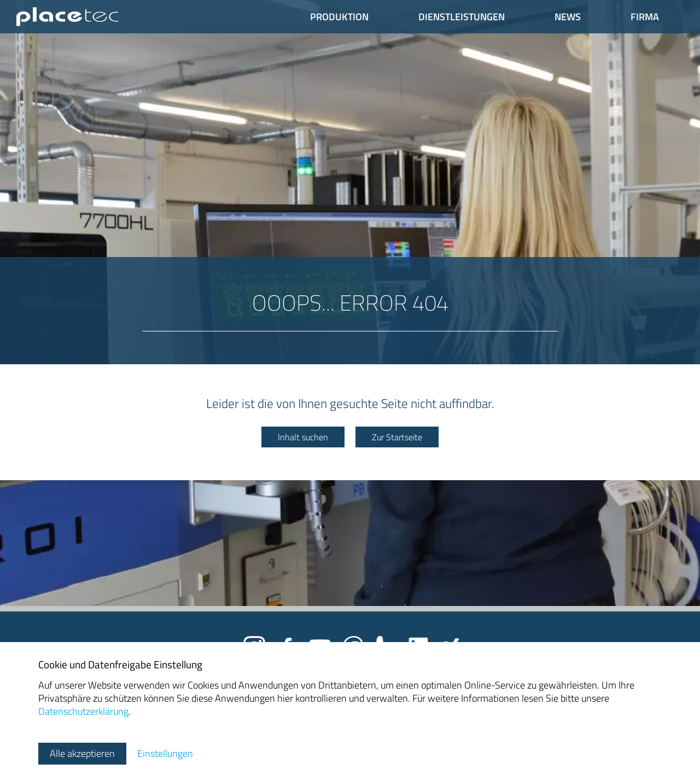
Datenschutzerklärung (83, 711)
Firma (645, 17)
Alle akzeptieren (82, 753)
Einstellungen (165, 754)
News (568, 17)
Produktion (339, 17)
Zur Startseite (397, 437)
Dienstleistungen (462, 17)
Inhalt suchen (303, 437)
